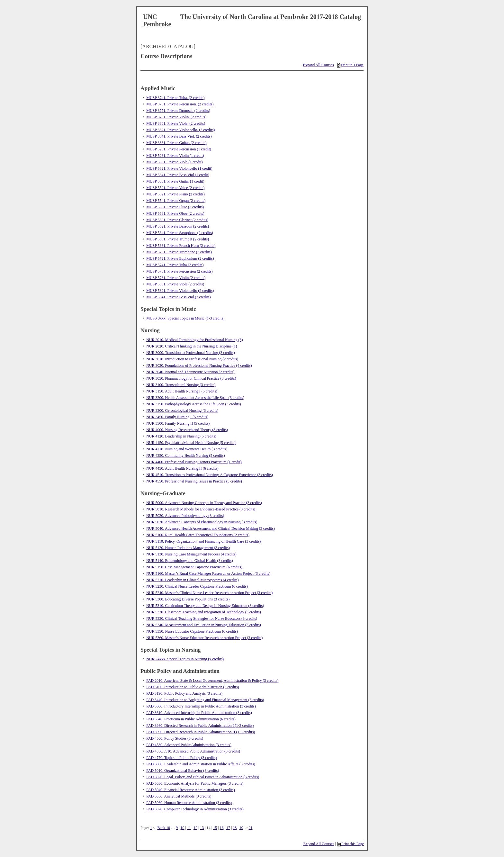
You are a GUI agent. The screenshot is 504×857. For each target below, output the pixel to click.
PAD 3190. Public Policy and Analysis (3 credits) (184, 693)
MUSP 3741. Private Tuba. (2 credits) (175, 98)
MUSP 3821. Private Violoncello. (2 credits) (180, 130)
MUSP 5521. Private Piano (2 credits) (175, 194)
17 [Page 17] (228, 828)
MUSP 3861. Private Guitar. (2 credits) (176, 143)
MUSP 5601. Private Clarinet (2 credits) (177, 220)
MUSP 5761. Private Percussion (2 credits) (179, 271)
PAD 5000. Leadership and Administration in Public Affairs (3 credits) (201, 764)
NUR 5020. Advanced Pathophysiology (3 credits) (185, 516)
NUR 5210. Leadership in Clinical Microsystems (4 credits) (192, 580)
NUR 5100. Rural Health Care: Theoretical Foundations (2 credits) (198, 535)
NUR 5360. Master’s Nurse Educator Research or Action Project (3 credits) (204, 638)
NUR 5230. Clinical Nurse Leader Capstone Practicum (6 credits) (197, 586)
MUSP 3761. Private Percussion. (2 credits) (180, 104)
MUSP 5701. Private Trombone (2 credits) (179, 252)
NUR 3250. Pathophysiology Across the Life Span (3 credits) (194, 404)
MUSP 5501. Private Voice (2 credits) (175, 188)
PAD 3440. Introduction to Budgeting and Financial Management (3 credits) (205, 700)
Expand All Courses (319, 65)
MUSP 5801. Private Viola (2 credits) (175, 284)
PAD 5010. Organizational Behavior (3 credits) (183, 771)
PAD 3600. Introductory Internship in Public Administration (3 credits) (201, 706)
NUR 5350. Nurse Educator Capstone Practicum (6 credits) (192, 631)
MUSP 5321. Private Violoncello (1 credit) (179, 168)
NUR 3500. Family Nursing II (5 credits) (178, 423)
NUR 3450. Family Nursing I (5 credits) (177, 417)
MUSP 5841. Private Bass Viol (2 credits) (178, 297)
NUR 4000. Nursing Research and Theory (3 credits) (187, 430)
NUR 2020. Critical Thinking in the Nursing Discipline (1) (192, 346)
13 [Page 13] (202, 828)
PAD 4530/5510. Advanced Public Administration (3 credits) (193, 751)
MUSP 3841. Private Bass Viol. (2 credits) (179, 136)
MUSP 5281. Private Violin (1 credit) (175, 156)
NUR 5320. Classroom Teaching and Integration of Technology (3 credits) (203, 612)
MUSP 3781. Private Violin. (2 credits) (176, 117)
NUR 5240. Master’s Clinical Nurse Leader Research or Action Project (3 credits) (209, 593)
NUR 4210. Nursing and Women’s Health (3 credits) (187, 449)
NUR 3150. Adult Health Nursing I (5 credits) (182, 391)
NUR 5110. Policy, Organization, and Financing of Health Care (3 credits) (203, 541)
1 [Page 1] (151, 828)
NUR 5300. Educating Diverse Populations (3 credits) (188, 599)
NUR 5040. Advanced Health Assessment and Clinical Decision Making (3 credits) (211, 528)
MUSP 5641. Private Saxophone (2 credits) (180, 233)
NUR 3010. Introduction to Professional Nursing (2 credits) (192, 359)
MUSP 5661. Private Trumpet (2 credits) (178, 239)
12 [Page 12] (195, 828)
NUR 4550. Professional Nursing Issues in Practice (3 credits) (194, 481)
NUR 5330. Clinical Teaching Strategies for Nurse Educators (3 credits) (202, 618)
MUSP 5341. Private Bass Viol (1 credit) (178, 175)
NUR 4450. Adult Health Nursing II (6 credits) (182, 468)
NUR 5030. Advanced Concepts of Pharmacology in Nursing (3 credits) (202, 522)
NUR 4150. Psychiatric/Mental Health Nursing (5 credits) (191, 443)
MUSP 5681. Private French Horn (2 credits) (181, 246)
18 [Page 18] (235, 828)
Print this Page (350, 65)
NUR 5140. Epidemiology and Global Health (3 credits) (189, 561)
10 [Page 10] (183, 828)
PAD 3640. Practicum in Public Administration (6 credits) (191, 719)
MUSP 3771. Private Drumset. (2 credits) (178, 111)
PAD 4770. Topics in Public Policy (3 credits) (181, 758)
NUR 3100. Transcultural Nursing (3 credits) (181, 385)
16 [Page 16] (222, 828)
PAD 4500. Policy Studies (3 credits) (175, 738)
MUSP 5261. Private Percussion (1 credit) (179, 149)
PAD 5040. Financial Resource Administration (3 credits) (190, 790)
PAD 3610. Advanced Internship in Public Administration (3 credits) (199, 713)
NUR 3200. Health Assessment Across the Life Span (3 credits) (195, 398)
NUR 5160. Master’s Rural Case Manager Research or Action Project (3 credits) (208, 573)
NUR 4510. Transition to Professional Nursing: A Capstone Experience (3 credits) (210, 475)
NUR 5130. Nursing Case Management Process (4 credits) (191, 554)
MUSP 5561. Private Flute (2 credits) (175, 207)
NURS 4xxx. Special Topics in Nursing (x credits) (185, 659)
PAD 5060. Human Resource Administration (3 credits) (189, 803)
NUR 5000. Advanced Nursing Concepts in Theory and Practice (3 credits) (204, 503)
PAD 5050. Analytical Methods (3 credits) (179, 796)
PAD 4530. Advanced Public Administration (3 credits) (189, 745)
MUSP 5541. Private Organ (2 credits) (176, 201)
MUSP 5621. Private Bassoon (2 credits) (178, 226)
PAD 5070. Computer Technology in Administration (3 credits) (195, 809)
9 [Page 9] (177, 828)
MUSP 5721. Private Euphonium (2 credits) (180, 258)
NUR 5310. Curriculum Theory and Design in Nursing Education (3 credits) (205, 606)
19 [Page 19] (241, 828)
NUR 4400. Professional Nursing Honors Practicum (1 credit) (194, 462)
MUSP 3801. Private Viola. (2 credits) (176, 123)
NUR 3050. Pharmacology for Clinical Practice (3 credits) (191, 378)
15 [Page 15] (215, 828)
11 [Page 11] (189, 828)
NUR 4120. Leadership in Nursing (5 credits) (181, 436)
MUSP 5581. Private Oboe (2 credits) (175, 213)
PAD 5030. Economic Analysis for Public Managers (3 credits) (195, 783)
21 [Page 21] (250, 828)
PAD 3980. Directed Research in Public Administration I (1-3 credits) (200, 726)
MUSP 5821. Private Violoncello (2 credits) (180, 291)
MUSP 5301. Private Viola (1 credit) (174, 162)
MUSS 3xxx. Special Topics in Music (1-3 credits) (185, 318)
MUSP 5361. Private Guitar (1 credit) (175, 181)
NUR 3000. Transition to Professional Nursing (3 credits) (190, 353)
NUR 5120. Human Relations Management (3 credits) (188, 548)
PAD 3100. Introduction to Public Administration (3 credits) (193, 687)
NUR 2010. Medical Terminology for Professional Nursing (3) (194, 340)
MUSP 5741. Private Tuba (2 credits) (175, 265)
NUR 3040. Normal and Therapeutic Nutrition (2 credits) (190, 372)
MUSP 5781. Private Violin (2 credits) (176, 278)
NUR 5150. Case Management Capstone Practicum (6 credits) (194, 567)
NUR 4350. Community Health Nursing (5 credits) (185, 456)
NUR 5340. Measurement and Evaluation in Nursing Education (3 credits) (204, 625)
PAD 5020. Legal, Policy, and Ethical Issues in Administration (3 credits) (203, 777)
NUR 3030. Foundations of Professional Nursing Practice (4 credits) (199, 365)
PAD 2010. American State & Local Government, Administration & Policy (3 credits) (212, 681)
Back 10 (164, 828)
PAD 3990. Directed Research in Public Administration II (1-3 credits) (201, 732)
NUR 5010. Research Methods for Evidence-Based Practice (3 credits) (201, 509)
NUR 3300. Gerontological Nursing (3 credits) (182, 410)
